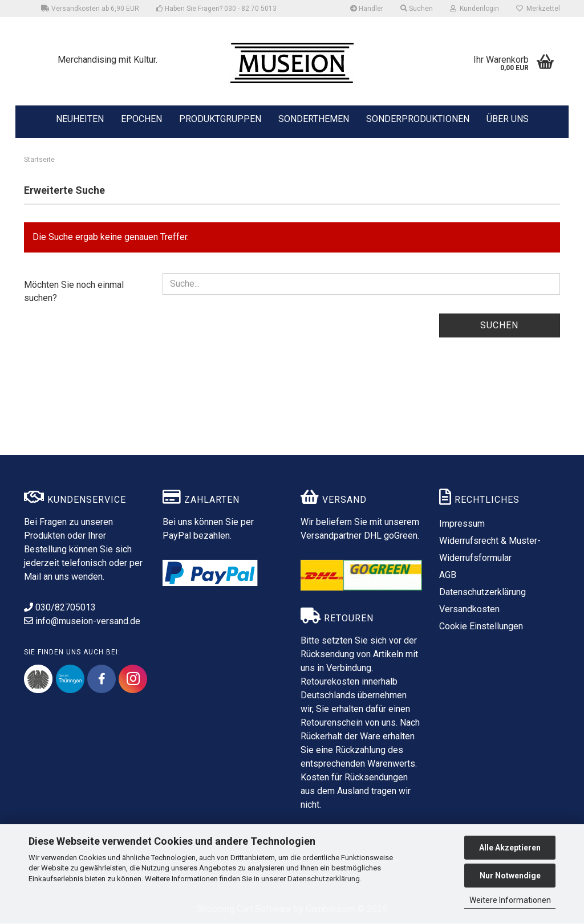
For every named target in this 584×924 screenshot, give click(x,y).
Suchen (499, 326)
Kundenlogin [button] (474, 9)
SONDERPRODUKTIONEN (418, 118)
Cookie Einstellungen (481, 627)
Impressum (462, 525)
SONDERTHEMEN (314, 118)
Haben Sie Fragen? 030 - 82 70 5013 (216, 9)
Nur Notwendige (510, 876)
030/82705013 (60, 608)
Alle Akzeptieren (510, 848)
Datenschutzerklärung (324, 879)
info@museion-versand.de (82, 622)
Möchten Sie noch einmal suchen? (74, 292)
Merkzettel (538, 9)
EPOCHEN (141, 118)
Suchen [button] (417, 9)
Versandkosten (469, 610)
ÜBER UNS (508, 119)
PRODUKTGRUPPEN (220, 118)
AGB (448, 576)
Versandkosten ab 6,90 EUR (90, 9)
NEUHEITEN (80, 118)
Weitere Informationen (510, 900)
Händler (367, 9)
